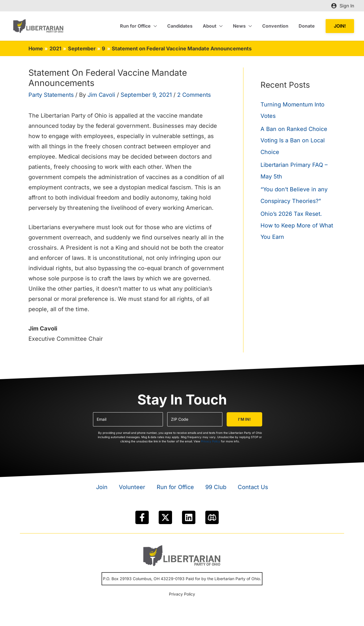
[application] (160, 26)
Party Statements (52, 95)
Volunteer (132, 487)
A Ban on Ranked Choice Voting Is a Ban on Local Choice (294, 140)
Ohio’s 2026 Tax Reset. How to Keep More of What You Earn (297, 224)
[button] (340, 26)
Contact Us (253, 487)
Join (102, 487)
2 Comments (197, 95)
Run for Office (175, 487)
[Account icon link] (343, 6)
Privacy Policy (211, 441)
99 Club (216, 487)
